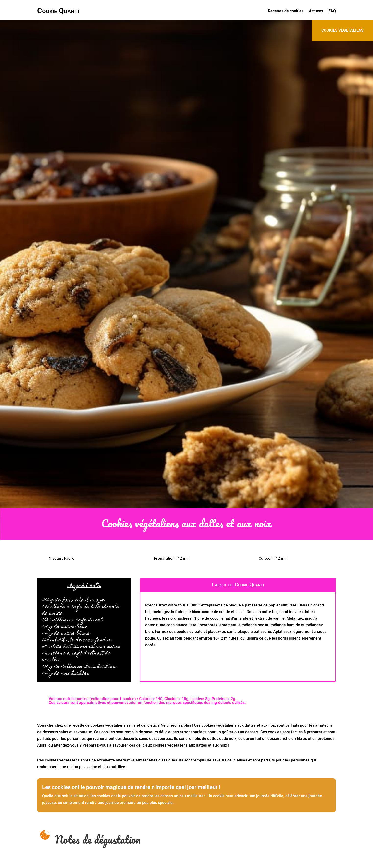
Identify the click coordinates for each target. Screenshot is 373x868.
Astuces (316, 11)
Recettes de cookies (286, 11)
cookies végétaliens (343, 30)
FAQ (332, 11)
